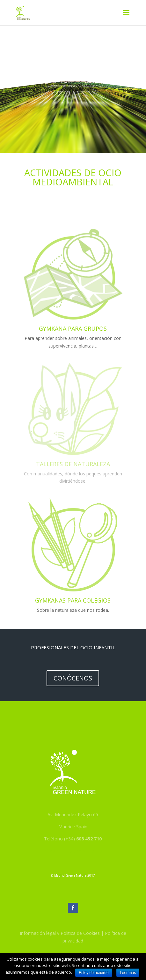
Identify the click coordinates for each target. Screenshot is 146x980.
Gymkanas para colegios (73, 600)
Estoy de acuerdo (94, 973)
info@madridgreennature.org (73, 851)
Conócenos (73, 678)
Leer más (128, 973)
